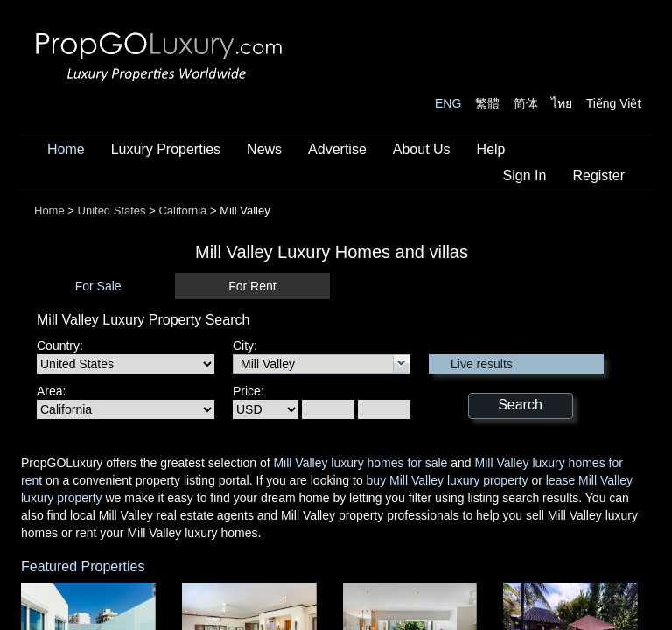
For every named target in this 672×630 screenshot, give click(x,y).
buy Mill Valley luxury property (448, 480)
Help (491, 149)
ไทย (562, 103)
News (264, 149)
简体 (526, 103)
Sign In (525, 175)
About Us (422, 149)
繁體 (487, 103)
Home (66, 149)
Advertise (337, 149)
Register (598, 175)
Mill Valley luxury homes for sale (360, 463)
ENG (448, 103)
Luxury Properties (166, 149)
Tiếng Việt (614, 103)
